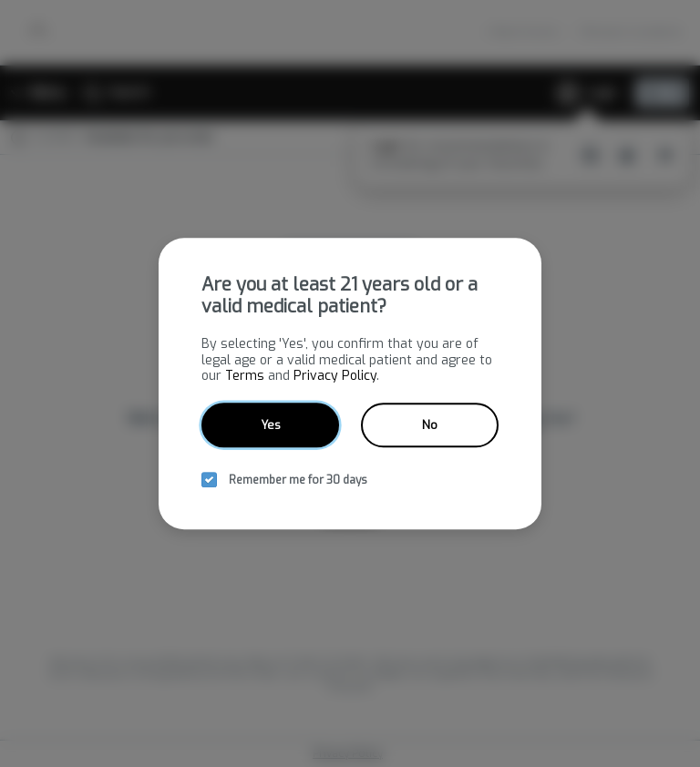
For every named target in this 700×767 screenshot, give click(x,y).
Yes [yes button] (271, 425)
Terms (245, 376)
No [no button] (430, 425)
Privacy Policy (335, 376)
